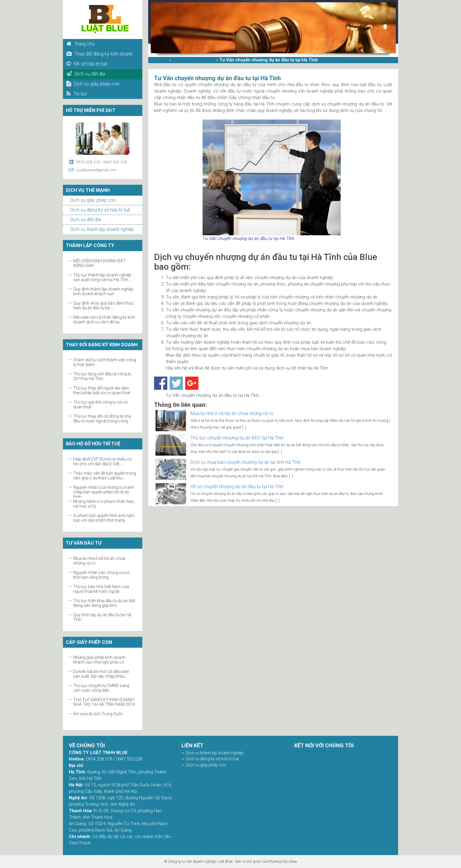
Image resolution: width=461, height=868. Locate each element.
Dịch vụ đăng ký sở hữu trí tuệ (100, 210)
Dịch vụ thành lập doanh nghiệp (102, 229)
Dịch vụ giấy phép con (93, 200)
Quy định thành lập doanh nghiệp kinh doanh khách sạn (103, 291)
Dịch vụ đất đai (86, 220)
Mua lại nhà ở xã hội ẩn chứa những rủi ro (232, 413)
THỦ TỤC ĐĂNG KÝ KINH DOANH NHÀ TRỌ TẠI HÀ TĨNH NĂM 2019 (104, 702)
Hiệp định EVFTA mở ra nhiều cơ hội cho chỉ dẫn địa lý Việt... (102, 461)
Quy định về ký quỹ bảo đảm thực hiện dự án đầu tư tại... (103, 305)
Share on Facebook (161, 383)
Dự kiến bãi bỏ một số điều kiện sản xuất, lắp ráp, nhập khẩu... (101, 674)
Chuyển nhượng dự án (194, 60)
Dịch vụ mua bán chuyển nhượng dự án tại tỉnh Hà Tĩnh (245, 462)
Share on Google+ (192, 383)
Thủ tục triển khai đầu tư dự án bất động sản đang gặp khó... (104, 603)
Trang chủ (158, 60)
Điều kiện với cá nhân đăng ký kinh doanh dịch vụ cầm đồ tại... (104, 320)
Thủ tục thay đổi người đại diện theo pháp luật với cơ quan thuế (102, 390)
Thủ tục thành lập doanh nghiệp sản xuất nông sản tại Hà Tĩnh (102, 277)
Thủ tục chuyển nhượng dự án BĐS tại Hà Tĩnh (237, 438)
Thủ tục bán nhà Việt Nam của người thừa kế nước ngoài (101, 589)
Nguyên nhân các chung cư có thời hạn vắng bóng (101, 575)
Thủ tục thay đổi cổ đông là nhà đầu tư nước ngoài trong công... (102, 419)
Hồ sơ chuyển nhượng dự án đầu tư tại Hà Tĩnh (237, 487)
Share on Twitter (176, 383)
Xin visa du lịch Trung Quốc (98, 714)
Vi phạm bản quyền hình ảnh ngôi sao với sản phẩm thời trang (104, 518)
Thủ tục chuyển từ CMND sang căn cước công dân (101, 688)
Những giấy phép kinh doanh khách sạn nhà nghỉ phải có (99, 660)
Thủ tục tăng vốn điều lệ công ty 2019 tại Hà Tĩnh (102, 376)
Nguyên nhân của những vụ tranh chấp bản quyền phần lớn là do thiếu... (104, 492)
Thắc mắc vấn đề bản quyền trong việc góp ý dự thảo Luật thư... (105, 476)
